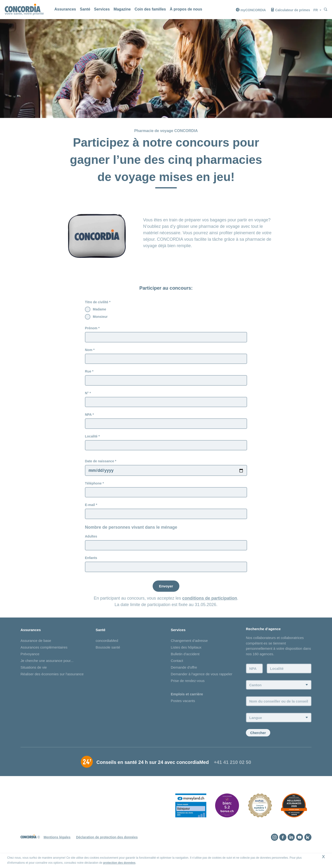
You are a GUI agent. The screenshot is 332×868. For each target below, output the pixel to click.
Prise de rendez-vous (188, 687)
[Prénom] (166, 337)
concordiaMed (107, 647)
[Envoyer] (166, 592)
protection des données (119, 863)
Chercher (258, 740)
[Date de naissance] (166, 474)
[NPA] (166, 426)
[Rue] (166, 382)
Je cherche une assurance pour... (47, 667)
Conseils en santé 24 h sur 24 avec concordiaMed (153, 770)
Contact (177, 667)
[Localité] (166, 448)
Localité (91, 439)
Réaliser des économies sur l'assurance (52, 680)
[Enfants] (166, 572)
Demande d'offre (184, 673)
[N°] (166, 404)
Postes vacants (183, 707)
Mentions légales (57, 845)
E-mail (90, 509)
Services (102, 9)
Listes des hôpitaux (186, 653)
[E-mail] (166, 518)
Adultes (91, 541)
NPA (88, 417)
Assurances (65, 9)
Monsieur (100, 317)
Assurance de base (36, 647)
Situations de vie (34, 673)
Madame (99, 309)
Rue (88, 372)
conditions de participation (210, 604)
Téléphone (93, 487)
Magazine (122, 9)
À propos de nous (186, 9)
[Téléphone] (166, 496)
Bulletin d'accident (185, 660)
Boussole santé (108, 653)
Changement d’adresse (189, 647)
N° (87, 394)
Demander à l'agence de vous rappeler (202, 680)
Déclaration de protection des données (107, 845)
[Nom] (166, 360)
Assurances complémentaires (44, 653)
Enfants (91, 563)
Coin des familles (150, 9)
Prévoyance (30, 660)
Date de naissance (99, 464)
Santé (85, 9)
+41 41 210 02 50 (233, 770)
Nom (89, 350)
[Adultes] (166, 550)
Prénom (91, 328)
